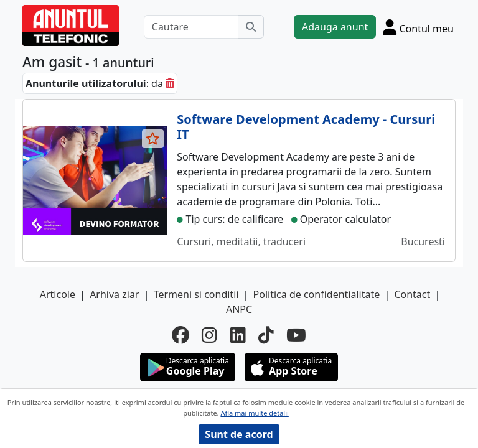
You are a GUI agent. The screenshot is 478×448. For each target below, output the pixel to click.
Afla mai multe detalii (254, 413)
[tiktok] (266, 335)
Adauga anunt (335, 27)
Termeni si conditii (196, 294)
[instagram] (209, 335)
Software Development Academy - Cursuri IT (306, 127)
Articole (58, 294)
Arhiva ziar (114, 294)
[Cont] (418, 27)
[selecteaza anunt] (153, 139)
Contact (412, 294)
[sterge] (170, 83)
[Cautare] (191, 27)
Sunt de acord (239, 434)
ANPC (239, 309)
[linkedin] (238, 335)
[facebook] (180, 335)
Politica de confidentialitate (317, 294)
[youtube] (296, 335)
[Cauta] (251, 27)
